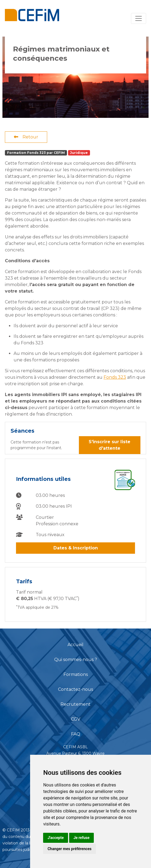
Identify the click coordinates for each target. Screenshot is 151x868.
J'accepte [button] (56, 838)
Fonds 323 (115, 377)
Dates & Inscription (76, 548)
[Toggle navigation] (139, 18)
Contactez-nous (75, 689)
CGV (76, 719)
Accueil (75, 645)
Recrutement (75, 704)
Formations (76, 674)
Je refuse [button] (81, 838)
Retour (26, 137)
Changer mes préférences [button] (69, 849)
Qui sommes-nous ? (76, 660)
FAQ (76, 734)
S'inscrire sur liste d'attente (110, 445)
